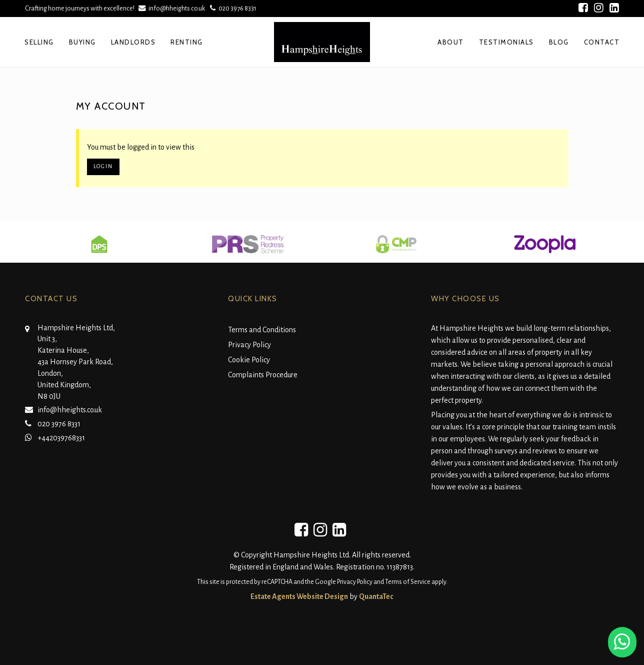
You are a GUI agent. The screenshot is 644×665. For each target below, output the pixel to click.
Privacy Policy (249, 345)
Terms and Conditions (262, 330)
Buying (82, 42)
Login (103, 166)
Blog (559, 42)
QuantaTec (376, 596)
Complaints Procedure (263, 375)
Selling (39, 42)
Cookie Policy (249, 360)
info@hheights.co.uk (173, 8)
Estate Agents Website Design (299, 596)
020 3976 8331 (232, 8)
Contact (602, 42)
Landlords (133, 42)
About (451, 42)
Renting (187, 42)
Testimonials (506, 42)
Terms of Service (408, 582)
